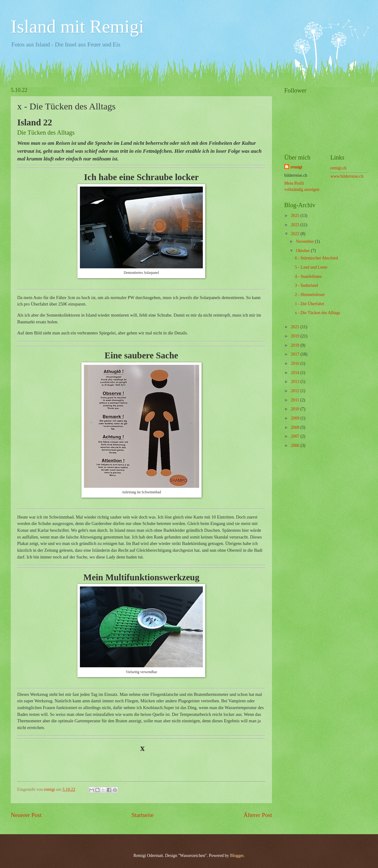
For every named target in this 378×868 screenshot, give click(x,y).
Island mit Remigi (77, 26)
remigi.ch (339, 168)
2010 (295, 409)
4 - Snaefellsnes (308, 276)
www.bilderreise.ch (347, 176)
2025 (295, 216)
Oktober (303, 251)
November (305, 241)
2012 (295, 391)
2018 (295, 345)
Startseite (143, 815)
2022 (295, 234)
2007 (295, 436)
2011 (295, 400)
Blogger (237, 856)
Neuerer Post (26, 815)
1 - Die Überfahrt (309, 304)
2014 (295, 373)
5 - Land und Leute (311, 267)
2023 (295, 225)
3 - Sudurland (306, 285)
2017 (295, 354)
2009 (295, 418)
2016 (295, 363)
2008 (295, 427)
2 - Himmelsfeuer (310, 295)
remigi (296, 167)
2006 (295, 446)
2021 (295, 327)
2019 (295, 336)
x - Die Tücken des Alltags (317, 313)
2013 (295, 382)
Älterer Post (258, 815)
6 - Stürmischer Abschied (316, 258)
